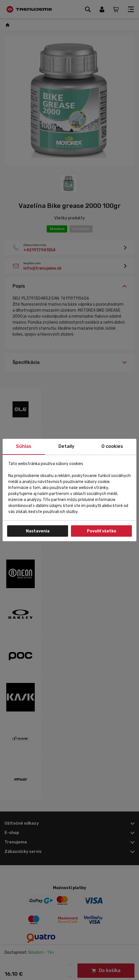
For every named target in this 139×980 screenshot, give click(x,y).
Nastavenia (38, 531)
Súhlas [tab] (24, 446)
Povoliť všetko (102, 531)
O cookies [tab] (112, 446)
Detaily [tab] (66, 446)
